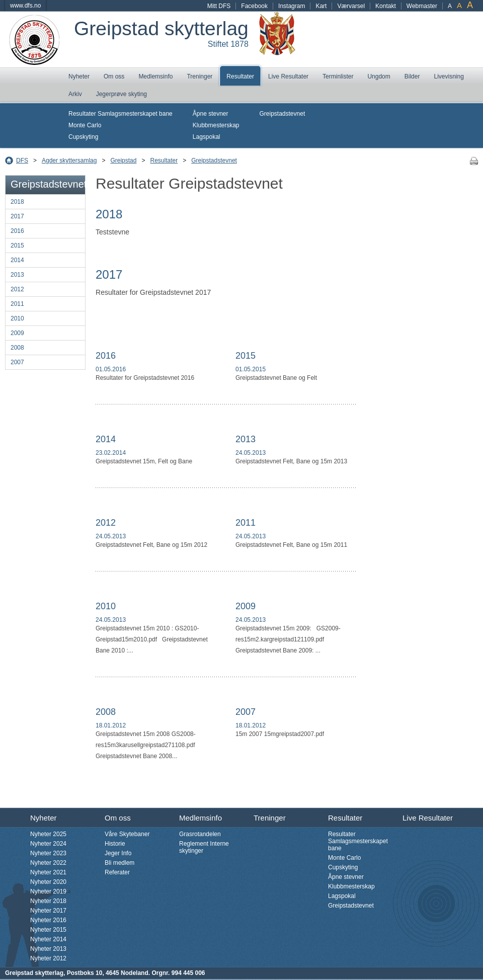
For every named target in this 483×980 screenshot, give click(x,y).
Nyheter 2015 (48, 930)
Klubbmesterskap (216, 125)
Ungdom (379, 76)
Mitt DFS (219, 6)
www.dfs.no (25, 6)
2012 (17, 289)
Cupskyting (83, 137)
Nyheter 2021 (48, 872)
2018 (17, 202)
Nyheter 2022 (48, 863)
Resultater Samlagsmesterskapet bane (120, 114)
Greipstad (123, 160)
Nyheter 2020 (48, 882)
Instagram (292, 6)
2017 (17, 216)
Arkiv (75, 94)
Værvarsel (351, 6)
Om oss (114, 76)
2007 (17, 362)
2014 (17, 260)
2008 (17, 348)
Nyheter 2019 (48, 891)
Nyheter (79, 76)
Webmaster (422, 6)
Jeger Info (118, 853)
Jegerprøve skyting (122, 94)
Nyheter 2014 (48, 939)
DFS (22, 160)
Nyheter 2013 (48, 949)
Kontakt (386, 6)
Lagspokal (207, 137)
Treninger (199, 76)
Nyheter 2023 (48, 853)
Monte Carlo (85, 125)
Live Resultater (288, 76)
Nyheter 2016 (48, 920)
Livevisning (449, 76)
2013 (17, 275)
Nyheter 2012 (48, 958)
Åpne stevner (211, 114)
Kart (321, 6)
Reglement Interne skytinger (204, 847)
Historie (115, 844)
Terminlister (338, 76)
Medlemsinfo (155, 76)
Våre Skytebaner (127, 834)
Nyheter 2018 (48, 901)
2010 (17, 318)
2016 (17, 231)
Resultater (240, 76)
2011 (17, 304)
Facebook (254, 6)
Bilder (412, 76)
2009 (17, 333)
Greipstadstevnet (283, 114)
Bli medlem (119, 863)
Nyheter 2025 (48, 834)
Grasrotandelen (200, 834)
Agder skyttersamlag (69, 160)
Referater (117, 872)
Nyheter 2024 (48, 844)
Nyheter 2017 (48, 911)
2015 (17, 246)
